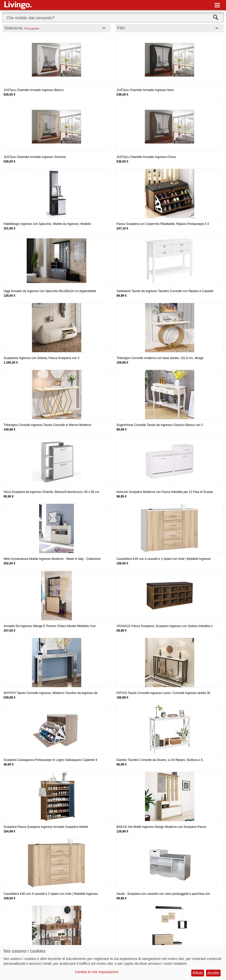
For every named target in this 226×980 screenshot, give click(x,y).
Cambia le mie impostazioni (97, 972)
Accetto (213, 973)
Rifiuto (198, 973)
